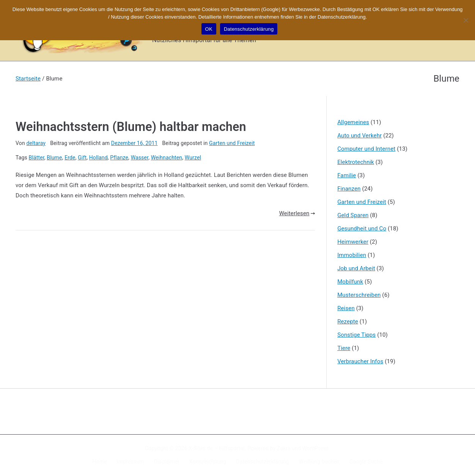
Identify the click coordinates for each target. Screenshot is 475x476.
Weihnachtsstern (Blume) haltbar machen (131, 127)
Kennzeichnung (208, 462)
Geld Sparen (353, 215)
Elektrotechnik (356, 162)
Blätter (37, 158)
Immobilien (352, 255)
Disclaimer (167, 462)
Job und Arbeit (356, 268)
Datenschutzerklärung (262, 462)
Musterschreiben (359, 295)
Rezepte (348, 322)
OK (209, 29)
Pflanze (119, 158)
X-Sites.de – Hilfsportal (216, 448)
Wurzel (193, 158)
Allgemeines (353, 122)
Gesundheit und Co (362, 229)
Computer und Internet (366, 149)
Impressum (131, 462)
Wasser (140, 158)
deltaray (36, 143)
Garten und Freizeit (232, 143)
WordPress (315, 448)
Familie (347, 175)
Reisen (346, 308)
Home (100, 462)
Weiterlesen (297, 213)
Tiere (344, 348)
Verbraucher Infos (360, 361)
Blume (54, 158)
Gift (82, 158)
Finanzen (349, 189)
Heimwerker (353, 242)
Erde (70, 158)
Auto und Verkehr (359, 136)
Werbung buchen (319, 462)
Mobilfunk (350, 282)
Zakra (284, 448)
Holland (98, 158)
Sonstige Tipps (356, 335)
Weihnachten (167, 158)
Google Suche (366, 462)
